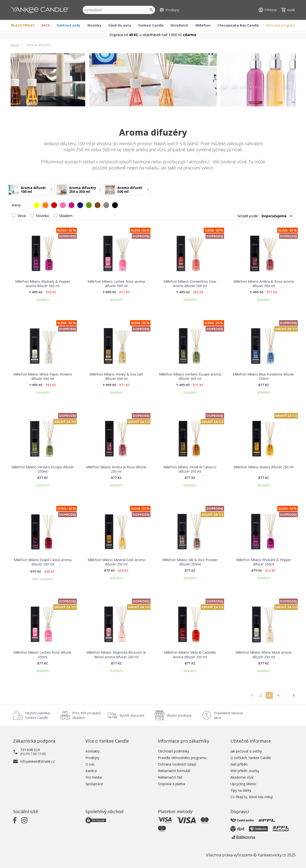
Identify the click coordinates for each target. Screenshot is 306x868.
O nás (90, 764)
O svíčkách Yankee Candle (251, 758)
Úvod (15, 45)
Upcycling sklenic (243, 784)
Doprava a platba (171, 784)
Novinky (94, 25)
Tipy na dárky (241, 790)
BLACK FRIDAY (23, 25)
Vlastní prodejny (179, 715)
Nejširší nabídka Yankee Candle (37, 715)
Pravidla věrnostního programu (182, 758)
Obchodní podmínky (174, 751)
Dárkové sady (69, 25)
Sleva (21, 216)
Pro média (94, 777)
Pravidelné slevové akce (228, 715)
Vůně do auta (120, 25)
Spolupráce (94, 784)
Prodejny (93, 758)
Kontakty (93, 751)
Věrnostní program (280, 25)
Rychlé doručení (132, 715)
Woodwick (179, 25)
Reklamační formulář (174, 771)
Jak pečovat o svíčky (246, 751)
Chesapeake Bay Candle (238, 25)
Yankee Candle (151, 25)
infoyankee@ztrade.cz (37, 761)
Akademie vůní (242, 777)
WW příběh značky (245, 771)
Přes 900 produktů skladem (87, 715)
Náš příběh (239, 764)
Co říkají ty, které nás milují (252, 797)
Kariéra (91, 771)
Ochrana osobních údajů (177, 764)
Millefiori (203, 25)
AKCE (46, 25)
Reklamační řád (170, 777)
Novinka (42, 216)
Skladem (66, 216)
